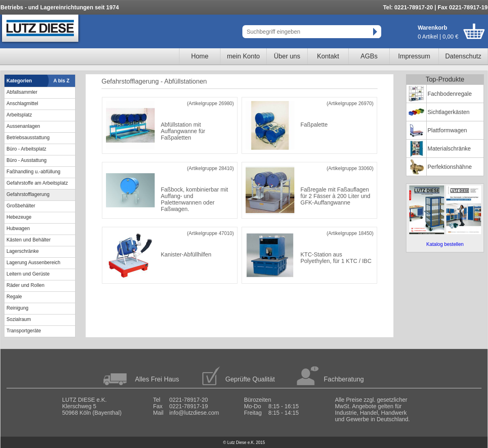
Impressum (414, 56)
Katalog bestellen (445, 244)
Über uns (287, 56)
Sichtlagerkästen (449, 112)
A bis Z (62, 81)
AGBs (369, 56)
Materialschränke (449, 149)
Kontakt (328, 56)
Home (200, 56)
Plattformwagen (447, 130)
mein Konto (243, 56)
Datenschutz (463, 56)
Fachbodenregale (450, 94)
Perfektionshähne (450, 167)
